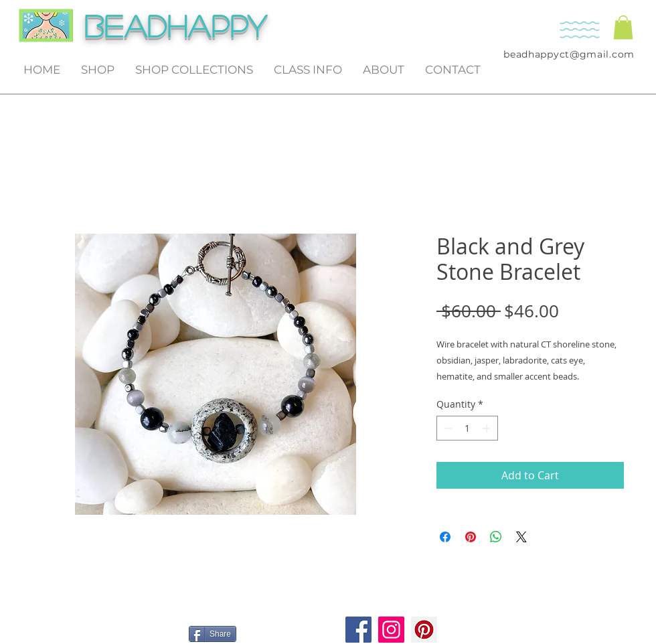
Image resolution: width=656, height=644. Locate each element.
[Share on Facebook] (445, 537)
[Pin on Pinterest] (471, 537)
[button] (623, 27)
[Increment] (488, 428)
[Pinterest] (424, 630)
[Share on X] (521, 537)
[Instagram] (391, 630)
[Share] (213, 634)
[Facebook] (358, 630)
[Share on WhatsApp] (496, 537)
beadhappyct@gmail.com (569, 54)
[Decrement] (447, 428)
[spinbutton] (467, 428)
